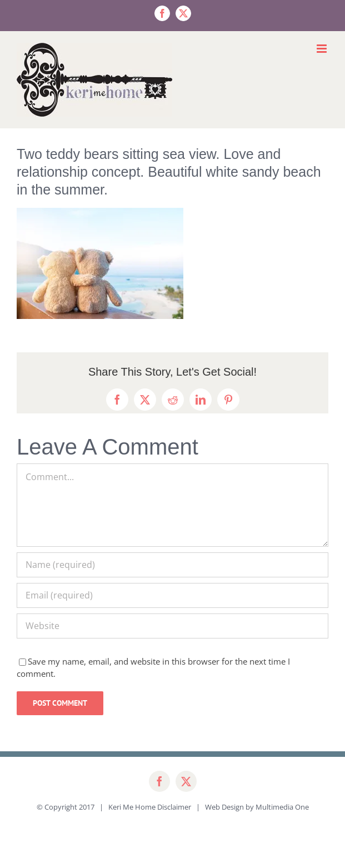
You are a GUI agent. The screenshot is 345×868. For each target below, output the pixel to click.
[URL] (172, 626)
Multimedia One (282, 807)
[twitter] (186, 781)
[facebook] (159, 781)
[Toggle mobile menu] (322, 49)
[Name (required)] (172, 565)
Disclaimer (174, 807)
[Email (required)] (172, 595)
